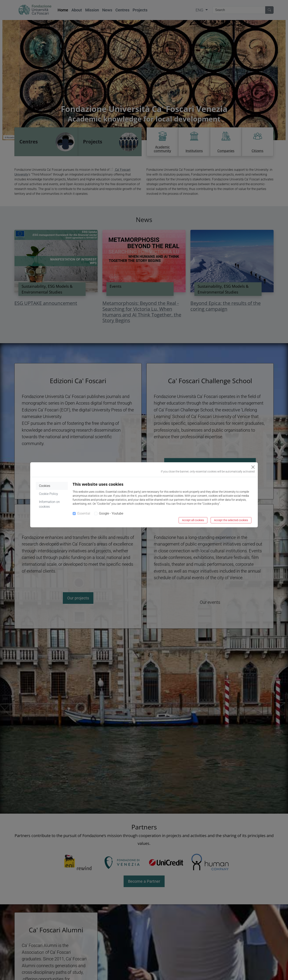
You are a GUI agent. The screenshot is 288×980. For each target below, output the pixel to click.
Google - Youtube (111, 513)
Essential (84, 513)
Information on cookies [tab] (49, 504)
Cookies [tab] (45, 486)
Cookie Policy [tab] (48, 494)
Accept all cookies (193, 520)
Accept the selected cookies (231, 520)
